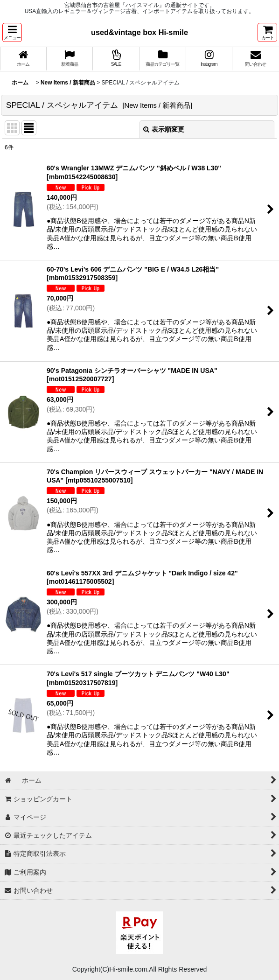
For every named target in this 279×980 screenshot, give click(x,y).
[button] (12, 32)
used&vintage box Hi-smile (139, 32)
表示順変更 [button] (164, 129)
